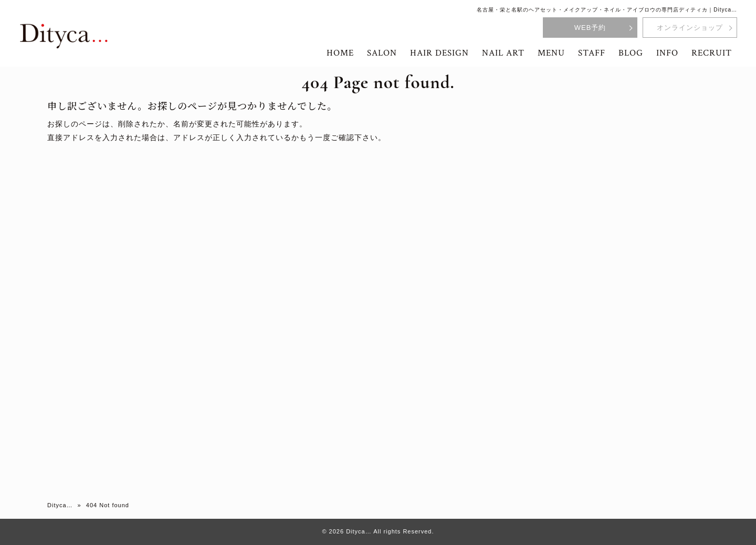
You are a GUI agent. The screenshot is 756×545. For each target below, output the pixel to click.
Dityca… (60, 505)
